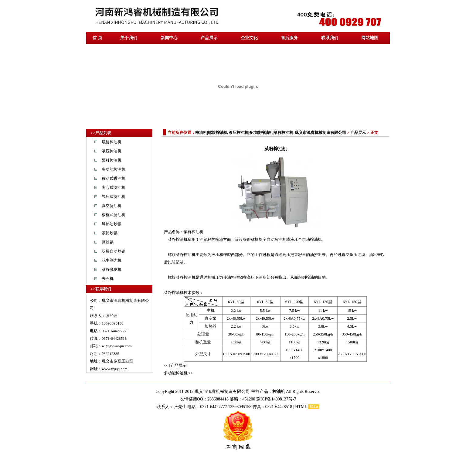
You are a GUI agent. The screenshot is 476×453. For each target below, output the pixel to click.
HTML (301, 407)
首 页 (97, 38)
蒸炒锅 (108, 242)
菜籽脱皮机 (112, 269)
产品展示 (209, 38)
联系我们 (330, 38)
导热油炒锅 (112, 224)
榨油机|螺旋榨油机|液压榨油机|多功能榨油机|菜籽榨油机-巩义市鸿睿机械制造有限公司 (271, 133)
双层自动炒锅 (114, 251)
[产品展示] (178, 365)
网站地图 (370, 38)
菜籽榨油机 (112, 160)
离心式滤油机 (114, 187)
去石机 (108, 279)
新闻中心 (169, 38)
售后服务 (289, 38)
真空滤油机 (112, 206)
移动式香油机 (114, 178)
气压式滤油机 (114, 197)
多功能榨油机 (114, 169)
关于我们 (129, 38)
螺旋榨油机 (112, 142)
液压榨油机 (112, 151)
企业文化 (249, 38)
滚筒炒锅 (110, 233)
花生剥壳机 (112, 260)
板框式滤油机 (114, 215)
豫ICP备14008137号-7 (276, 399)
